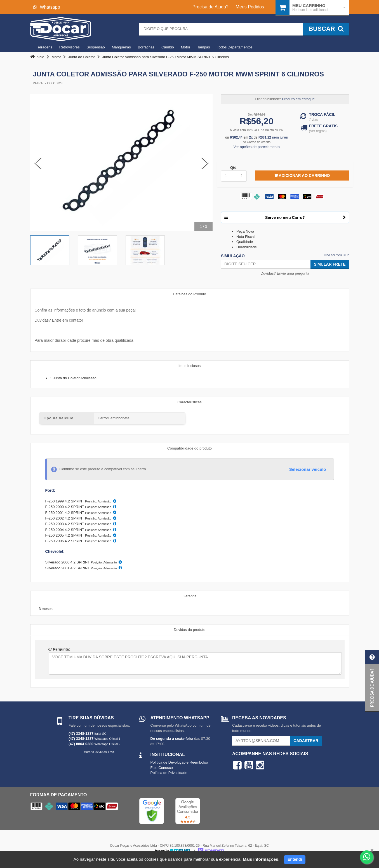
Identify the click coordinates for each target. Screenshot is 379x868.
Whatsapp (47, 7)
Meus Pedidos (250, 7)
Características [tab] (189, 402)
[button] (372, 681)
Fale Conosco (162, 768)
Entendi (295, 859)
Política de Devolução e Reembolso (179, 762)
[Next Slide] (205, 163)
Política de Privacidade (169, 773)
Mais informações (261, 859)
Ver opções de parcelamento (256, 147)
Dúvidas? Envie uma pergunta (285, 273)
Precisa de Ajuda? (210, 7)
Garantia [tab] (190, 596)
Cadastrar (306, 741)
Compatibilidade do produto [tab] (189, 448)
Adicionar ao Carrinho (302, 176)
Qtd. (234, 168)
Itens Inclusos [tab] (190, 366)
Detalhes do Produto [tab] (189, 294)
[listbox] (234, 176)
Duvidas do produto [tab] (189, 630)
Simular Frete (330, 264)
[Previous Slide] (38, 163)
